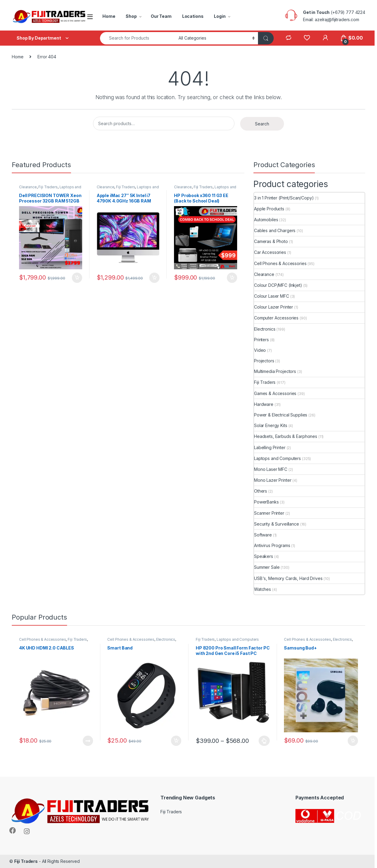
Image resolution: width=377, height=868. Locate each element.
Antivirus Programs (272, 545)
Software (263, 535)
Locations (193, 16)
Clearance (28, 187)
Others (261, 491)
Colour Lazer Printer (274, 307)
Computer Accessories (276, 318)
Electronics (265, 329)
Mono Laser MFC (271, 469)
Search (262, 124)
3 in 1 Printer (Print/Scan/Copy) (284, 198)
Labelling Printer (270, 447)
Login (220, 16)
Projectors (264, 361)
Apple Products (269, 209)
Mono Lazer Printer (273, 480)
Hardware (264, 404)
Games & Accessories (275, 393)
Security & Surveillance (277, 524)
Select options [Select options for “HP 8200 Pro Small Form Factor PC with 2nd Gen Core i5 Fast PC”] (264, 741)
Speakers (264, 556)
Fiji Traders (48, 187)
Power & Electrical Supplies (281, 415)
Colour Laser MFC (272, 296)
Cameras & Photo (271, 241)
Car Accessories (270, 252)
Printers (261, 340)
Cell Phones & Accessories (280, 263)
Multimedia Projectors (275, 371)
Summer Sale (267, 567)
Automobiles (266, 220)
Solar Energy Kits (271, 425)
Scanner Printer (269, 513)
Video (260, 350)
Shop (131, 16)
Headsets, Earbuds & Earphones (286, 436)
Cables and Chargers (275, 230)
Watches (263, 589)
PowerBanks (266, 502)
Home (109, 16)
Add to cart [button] (77, 278)
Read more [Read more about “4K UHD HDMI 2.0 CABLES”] (88, 741)
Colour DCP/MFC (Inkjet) (278, 285)
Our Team (161, 16)
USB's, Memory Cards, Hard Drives (288, 578)
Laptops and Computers (277, 458)
